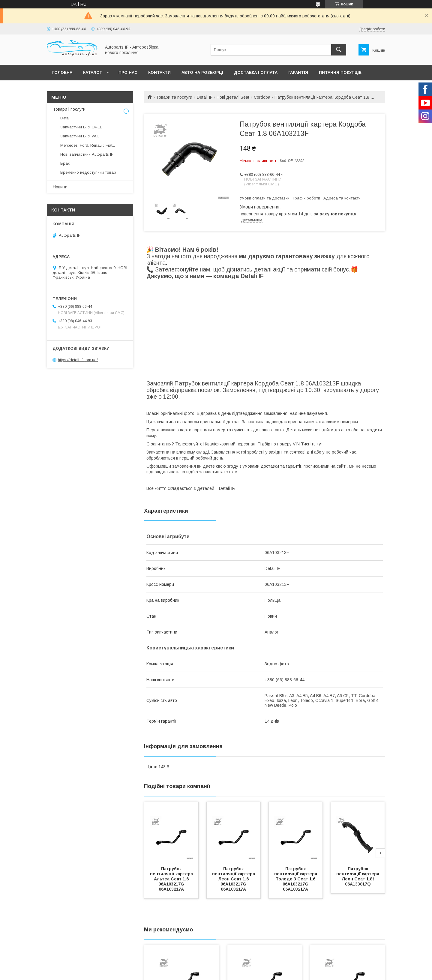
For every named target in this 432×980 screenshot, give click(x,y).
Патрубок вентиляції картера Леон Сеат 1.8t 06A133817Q (358, 876)
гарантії (294, 466)
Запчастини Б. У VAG (80, 136)
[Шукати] (339, 50)
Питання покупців (340, 72)
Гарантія (298, 72)
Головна (62, 72)
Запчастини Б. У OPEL (81, 127)
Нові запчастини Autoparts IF (87, 154)
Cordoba (262, 97)
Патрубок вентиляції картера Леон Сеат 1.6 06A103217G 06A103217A (234, 879)
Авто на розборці (202, 72)
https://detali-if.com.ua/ (78, 360)
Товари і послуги (69, 109)
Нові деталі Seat (233, 97)
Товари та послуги (174, 97)
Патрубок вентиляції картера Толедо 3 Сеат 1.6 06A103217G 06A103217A (296, 879)
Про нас (128, 72)
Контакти (159, 72)
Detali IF (205, 97)
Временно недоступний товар (88, 172)
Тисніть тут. (313, 444)
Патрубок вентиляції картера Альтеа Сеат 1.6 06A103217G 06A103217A (172, 879)
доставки (270, 466)
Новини (60, 187)
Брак (65, 163)
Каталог (92, 72)
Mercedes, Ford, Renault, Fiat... (88, 145)
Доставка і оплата (256, 72)
